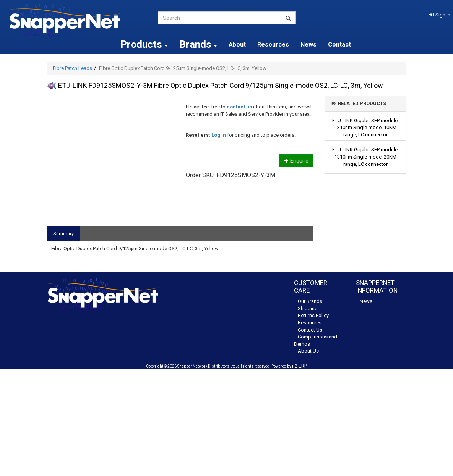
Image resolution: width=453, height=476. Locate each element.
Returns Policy (313, 315)
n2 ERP (300, 366)
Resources (273, 45)
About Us (308, 351)
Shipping (308, 308)
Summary (63, 234)
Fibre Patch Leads (72, 68)
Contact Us (310, 330)
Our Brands (310, 301)
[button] (440, 15)
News (308, 45)
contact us (239, 107)
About (237, 45)
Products (144, 44)
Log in (219, 135)
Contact (339, 45)
